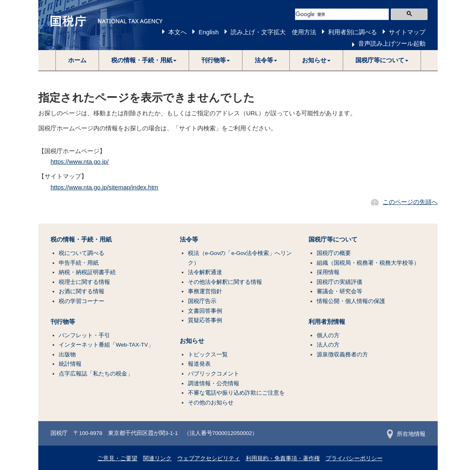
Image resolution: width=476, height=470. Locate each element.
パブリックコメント (214, 374)
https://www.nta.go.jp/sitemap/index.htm (104, 187)
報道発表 (199, 364)
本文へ (177, 32)
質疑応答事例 (205, 320)
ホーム (77, 60)
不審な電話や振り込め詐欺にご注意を (236, 393)
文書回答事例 (205, 311)
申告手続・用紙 (79, 263)
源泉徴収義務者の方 (342, 355)
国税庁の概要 (334, 253)
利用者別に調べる (353, 32)
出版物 (67, 355)
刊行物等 (63, 322)
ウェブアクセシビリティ (209, 458)
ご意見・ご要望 (117, 458)
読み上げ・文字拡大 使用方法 (273, 32)
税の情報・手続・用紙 (81, 239)
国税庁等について (333, 239)
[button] (144, 60)
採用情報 (328, 272)
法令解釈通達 (205, 272)
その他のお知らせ (211, 403)
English (208, 32)
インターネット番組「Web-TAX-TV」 (106, 345)
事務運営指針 (205, 291)
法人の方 (328, 345)
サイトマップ (407, 32)
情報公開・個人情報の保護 (351, 301)
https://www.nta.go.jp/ (80, 161)
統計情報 (70, 364)
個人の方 (328, 335)
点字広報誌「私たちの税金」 (96, 374)
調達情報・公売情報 (214, 383)
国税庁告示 (202, 301)
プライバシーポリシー (354, 458)
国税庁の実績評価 (339, 282)
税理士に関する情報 (84, 282)
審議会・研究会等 (339, 291)
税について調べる (82, 253)
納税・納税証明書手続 (87, 272)
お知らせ (192, 341)
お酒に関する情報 (82, 291)
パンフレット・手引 (84, 335)
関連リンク (157, 458)
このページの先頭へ (410, 202)
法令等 (189, 239)
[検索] (342, 14)
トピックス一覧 (208, 355)
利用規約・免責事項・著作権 (283, 458)
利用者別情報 (327, 322)
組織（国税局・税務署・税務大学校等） (368, 263)
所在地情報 (406, 434)
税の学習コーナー (82, 301)
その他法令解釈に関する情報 (225, 282)
